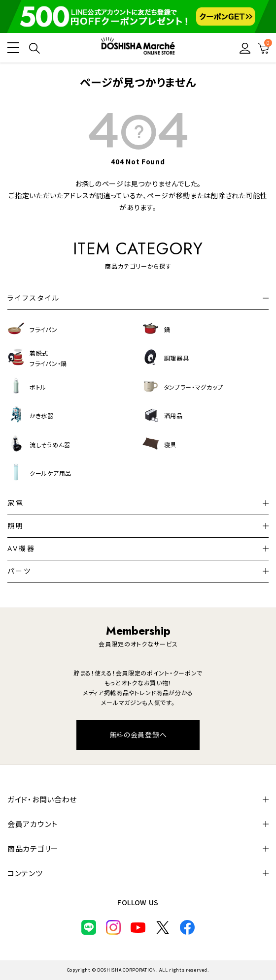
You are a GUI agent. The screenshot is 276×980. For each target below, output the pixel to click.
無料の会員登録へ (138, 735)
